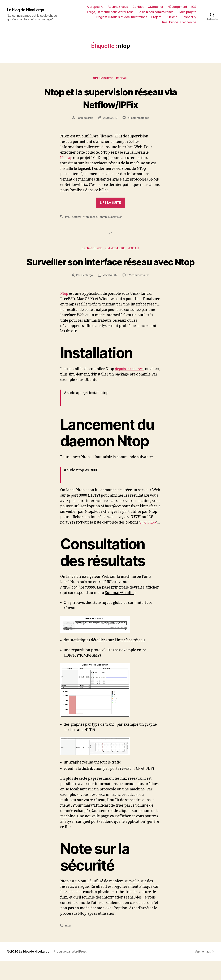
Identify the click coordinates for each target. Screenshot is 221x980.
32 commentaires (139, 289)
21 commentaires (139, 118)
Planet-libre (115, 249)
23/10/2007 (110, 289)
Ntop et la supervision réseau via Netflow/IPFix (110, 98)
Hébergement (177, 7)
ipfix (68, 217)
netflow (77, 217)
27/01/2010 (110, 118)
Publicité (172, 17)
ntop (86, 217)
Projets (156, 17)
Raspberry (189, 17)
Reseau (123, 79)
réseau (95, 217)
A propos (93, 7)
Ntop (64, 307)
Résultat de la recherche (179, 22)
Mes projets (188, 12)
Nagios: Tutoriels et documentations (122, 17)
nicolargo (87, 118)
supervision (116, 217)
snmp (104, 217)
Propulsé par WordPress (71, 970)
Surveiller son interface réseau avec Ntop (111, 268)
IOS (194, 7)
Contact (138, 7)
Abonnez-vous (118, 7)
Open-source (103, 79)
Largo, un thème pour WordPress (110, 12)
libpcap (67, 158)
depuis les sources (131, 382)
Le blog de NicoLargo (27, 10)
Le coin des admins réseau (157, 12)
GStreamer (156, 7)
